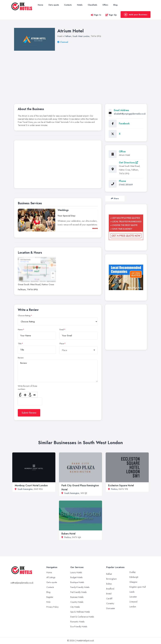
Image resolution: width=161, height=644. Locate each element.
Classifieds (92, 5)
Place (62, 344)
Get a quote (54, 5)
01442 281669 (126, 185)
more (95, 228)
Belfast (109, 574)
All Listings (51, 577)
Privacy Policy (52, 607)
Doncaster (111, 608)
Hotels (80, 5)
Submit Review (29, 413)
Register (50, 597)
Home (40, 5)
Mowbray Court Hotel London (31, 485)
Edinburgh (134, 577)
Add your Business (135, 15)
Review (21, 358)
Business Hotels (77, 597)
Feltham (68, 36)
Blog (115, 5)
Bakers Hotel (68, 534)
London (133, 607)
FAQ (48, 602)
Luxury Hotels (76, 572)
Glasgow (133, 582)
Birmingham (111, 579)
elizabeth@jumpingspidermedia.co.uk (130, 114)
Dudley (132, 572)
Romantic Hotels (77, 622)
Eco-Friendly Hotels (79, 627)
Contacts (68, 5)
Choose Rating (24, 316)
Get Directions (128, 163)
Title (20, 344)
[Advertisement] (58, 165)
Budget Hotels (76, 577)
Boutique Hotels (77, 582)
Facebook (124, 124)
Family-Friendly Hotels (80, 587)
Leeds (132, 592)
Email (62, 330)
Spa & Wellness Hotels (80, 612)
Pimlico (114, 489)
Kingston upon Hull (138, 587)
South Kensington (25, 489)
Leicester (133, 597)
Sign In (96, 15)
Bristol (109, 594)
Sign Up (111, 15)
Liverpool (133, 602)
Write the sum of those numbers (27, 388)
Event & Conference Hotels (82, 617)
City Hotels (75, 607)
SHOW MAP (37, 270)
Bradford (110, 589)
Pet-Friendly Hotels (78, 592)
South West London (81, 36)
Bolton (109, 584)
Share (115, 198)
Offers (105, 5)
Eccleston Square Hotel (121, 485)
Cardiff (109, 599)
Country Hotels (77, 602)
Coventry (110, 603)
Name (20, 330)
